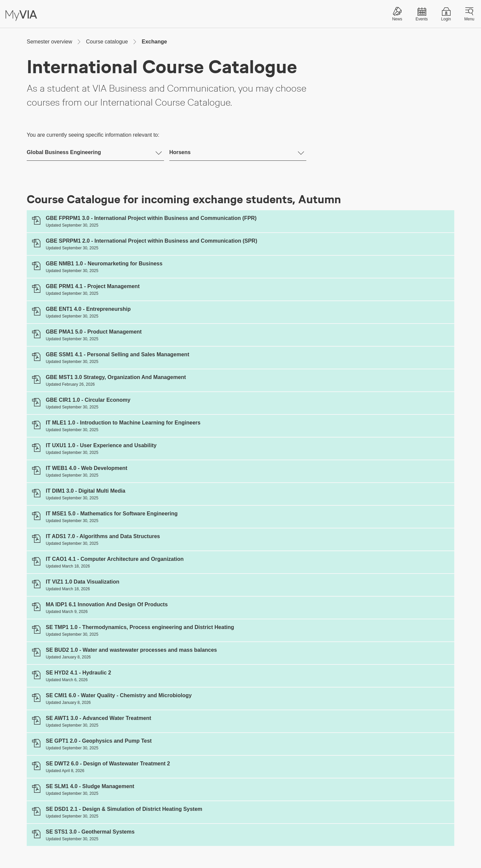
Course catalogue (107, 42)
